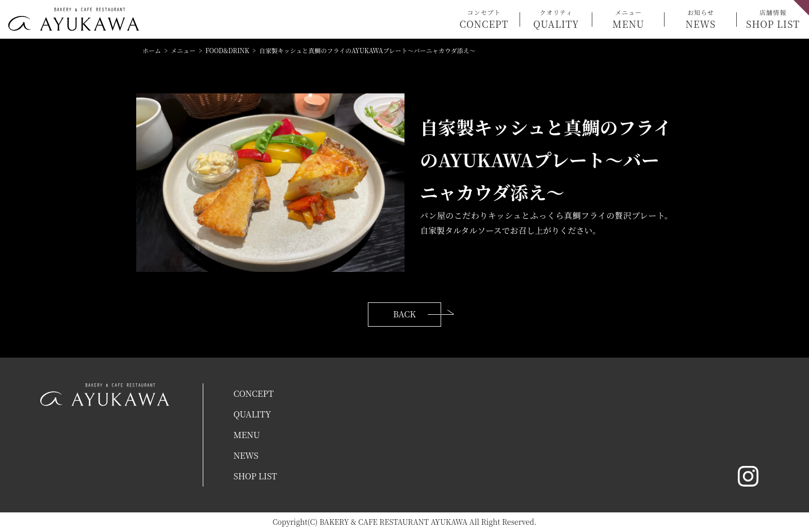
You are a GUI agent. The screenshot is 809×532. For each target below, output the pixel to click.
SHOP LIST (255, 476)
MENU (246, 435)
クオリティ (556, 19)
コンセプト (484, 19)
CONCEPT (253, 393)
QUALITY (252, 414)
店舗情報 (773, 19)
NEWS (246, 455)
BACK (405, 314)
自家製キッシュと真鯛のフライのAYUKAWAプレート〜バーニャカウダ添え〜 (367, 50)
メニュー (628, 19)
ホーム (152, 50)
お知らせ (701, 19)
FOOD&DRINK (227, 50)
